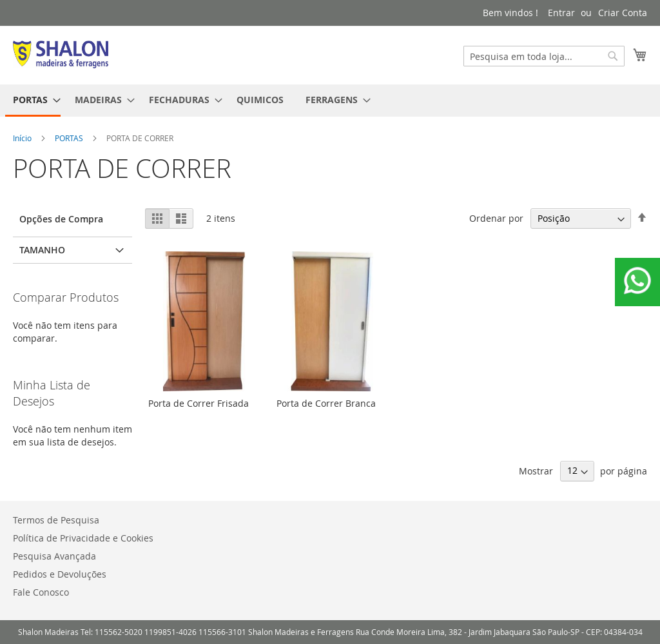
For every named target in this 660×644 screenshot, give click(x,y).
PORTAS (70, 138)
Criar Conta (623, 13)
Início (23, 138)
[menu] (330, 101)
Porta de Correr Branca (326, 403)
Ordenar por (496, 218)
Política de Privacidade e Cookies (83, 538)
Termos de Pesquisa (56, 520)
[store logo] (61, 54)
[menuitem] (33, 101)
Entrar (561, 13)
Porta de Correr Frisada (199, 403)
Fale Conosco (41, 592)
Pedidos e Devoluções (60, 574)
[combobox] (544, 56)
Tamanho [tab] (42, 250)
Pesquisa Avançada (54, 556)
